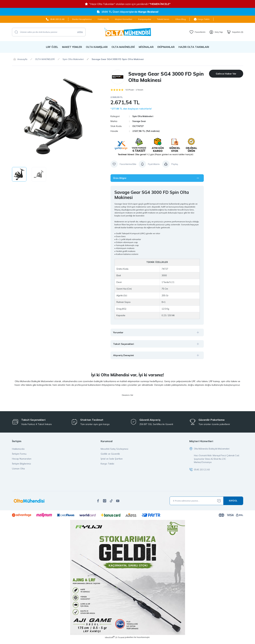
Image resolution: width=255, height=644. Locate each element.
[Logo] (128, 32)
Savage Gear (140, 121)
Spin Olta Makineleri (144, 116)
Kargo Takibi (107, 467)
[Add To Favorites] (124, 164)
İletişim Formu (19, 457)
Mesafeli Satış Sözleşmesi (114, 452)
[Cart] (235, 32)
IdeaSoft (110, 642)
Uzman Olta (18, 472)
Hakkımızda (18, 452)
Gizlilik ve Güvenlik (110, 457)
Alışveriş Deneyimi (126, 357)
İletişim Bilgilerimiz (22, 467)
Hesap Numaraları (22, 462)
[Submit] (233, 505)
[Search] (49, 32)
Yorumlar (120, 333)
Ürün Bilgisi (122, 178)
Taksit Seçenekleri (127, 345)
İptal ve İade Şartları (112, 462)
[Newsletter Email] (206, 505)
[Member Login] (216, 32)
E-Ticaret (120, 642)
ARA (80, 32)
